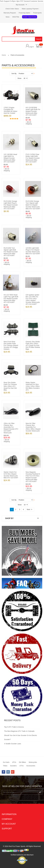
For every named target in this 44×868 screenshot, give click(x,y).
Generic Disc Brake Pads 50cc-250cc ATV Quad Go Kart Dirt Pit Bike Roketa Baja (33, 345)
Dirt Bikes (22, 762)
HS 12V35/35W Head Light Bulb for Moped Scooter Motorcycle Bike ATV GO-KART (33, 111)
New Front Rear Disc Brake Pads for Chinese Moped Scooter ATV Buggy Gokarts (11, 345)
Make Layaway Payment (30, 9)
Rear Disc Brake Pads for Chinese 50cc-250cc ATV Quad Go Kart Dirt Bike (10, 386)
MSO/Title (16, 17)
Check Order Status (12, 9)
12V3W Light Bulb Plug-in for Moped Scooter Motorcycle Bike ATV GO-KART (33, 251)
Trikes (5, 766)
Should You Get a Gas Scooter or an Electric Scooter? (21, 737)
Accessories (31, 766)
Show (19, 78)
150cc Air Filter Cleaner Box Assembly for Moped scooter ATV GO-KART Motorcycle (11, 428)
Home (4, 55)
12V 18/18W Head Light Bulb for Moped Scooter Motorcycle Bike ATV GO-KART (10, 158)
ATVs (14, 762)
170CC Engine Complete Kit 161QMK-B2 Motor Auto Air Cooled (11, 110)
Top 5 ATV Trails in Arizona (14, 727)
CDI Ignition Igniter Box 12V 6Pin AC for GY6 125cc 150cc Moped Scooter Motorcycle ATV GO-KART (33, 299)
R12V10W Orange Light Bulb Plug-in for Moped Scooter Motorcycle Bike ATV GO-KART (11, 205)
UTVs (22, 766)
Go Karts (6, 762)
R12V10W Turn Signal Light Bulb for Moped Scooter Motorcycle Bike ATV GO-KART (11, 252)
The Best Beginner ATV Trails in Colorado (19, 731)
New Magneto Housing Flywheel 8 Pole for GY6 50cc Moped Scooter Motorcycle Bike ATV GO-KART (33, 477)
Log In (32, 47)
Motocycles (33, 762)
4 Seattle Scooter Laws (13, 744)
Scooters (13, 766)
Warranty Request (10, 13)
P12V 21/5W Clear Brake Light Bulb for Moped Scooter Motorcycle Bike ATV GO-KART (33, 158)
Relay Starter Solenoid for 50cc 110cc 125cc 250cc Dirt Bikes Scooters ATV (33, 386)
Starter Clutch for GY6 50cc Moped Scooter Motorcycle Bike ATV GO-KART (11, 475)
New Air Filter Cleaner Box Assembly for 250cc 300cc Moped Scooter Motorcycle (33, 427)
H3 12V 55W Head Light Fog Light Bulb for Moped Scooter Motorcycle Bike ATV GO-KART (11, 299)
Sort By (14, 74)
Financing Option (24, 13)
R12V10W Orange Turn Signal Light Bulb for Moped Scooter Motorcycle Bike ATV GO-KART (33, 205)
